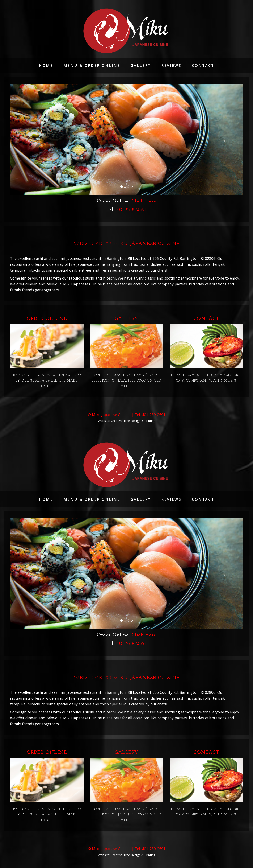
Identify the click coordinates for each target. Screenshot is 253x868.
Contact (203, 65)
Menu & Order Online (92, 65)
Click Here (144, 201)
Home (46, 65)
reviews (171, 65)
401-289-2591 (131, 210)
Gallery (141, 65)
